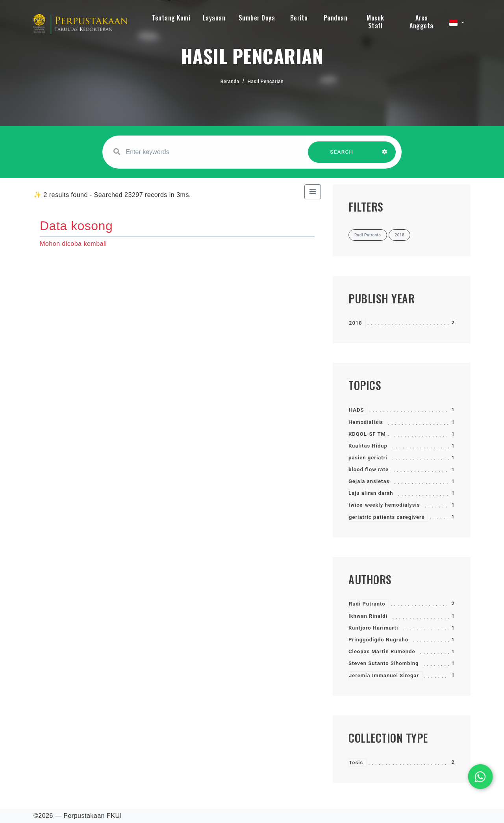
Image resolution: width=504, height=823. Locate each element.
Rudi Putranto (367, 604)
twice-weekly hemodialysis (384, 505)
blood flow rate (369, 469)
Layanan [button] (214, 18)
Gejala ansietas (369, 481)
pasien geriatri (368, 458)
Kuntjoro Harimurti (373, 628)
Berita (299, 18)
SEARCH (342, 156)
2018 (356, 323)
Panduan (336, 18)
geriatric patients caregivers (387, 517)
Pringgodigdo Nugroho (378, 640)
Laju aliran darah (371, 493)
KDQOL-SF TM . (369, 434)
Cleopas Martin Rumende (382, 651)
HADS (356, 410)
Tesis (356, 763)
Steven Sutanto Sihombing (384, 663)
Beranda (230, 82)
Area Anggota (422, 22)
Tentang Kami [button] (171, 18)
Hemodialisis (366, 422)
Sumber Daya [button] (257, 18)
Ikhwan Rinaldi (368, 616)
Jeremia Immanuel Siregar (384, 675)
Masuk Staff (375, 22)
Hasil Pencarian (266, 82)
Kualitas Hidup (368, 446)
